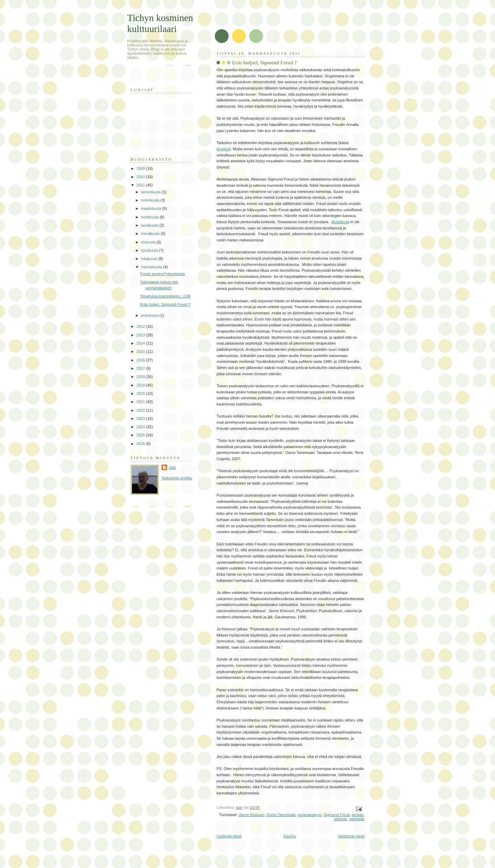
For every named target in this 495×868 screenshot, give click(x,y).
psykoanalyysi (310, 815)
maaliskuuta (152, 208)
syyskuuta (150, 250)
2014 (141, 343)
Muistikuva (340, 222)
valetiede (357, 819)
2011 (141, 185)
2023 (141, 419)
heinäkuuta (151, 234)
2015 (141, 351)
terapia (357, 815)
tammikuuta (151, 192)
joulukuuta (150, 315)
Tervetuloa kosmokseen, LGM (165, 296)
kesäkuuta (150, 225)
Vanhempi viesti (351, 836)
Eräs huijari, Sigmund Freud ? (165, 304)
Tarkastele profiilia (177, 478)
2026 (141, 444)
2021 (141, 402)
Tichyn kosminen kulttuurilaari (160, 23)
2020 (141, 393)
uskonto (340, 819)
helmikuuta (151, 200)
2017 (141, 368)
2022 (141, 410)
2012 (141, 326)
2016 (141, 360)
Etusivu (290, 836)
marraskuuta (152, 267)
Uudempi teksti (229, 836)
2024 (141, 427)
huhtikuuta (150, 217)
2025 (141, 435)
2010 (141, 177)
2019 (141, 385)
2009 (141, 169)
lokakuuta (150, 259)
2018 (141, 377)
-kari (172, 467)
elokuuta (149, 242)
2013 (141, 335)
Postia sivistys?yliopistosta (163, 274)
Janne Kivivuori (251, 815)
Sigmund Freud (337, 815)
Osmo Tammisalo (281, 815)
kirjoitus (223, 149)
